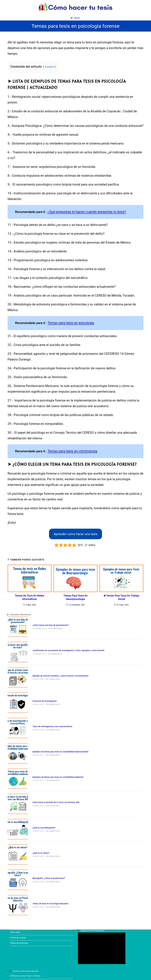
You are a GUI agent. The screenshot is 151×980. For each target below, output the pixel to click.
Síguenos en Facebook (93, 891)
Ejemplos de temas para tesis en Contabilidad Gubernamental (57, 734)
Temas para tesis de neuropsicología (75, 597)
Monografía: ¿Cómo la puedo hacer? (45, 844)
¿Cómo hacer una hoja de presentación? (47, 623)
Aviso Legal (15, 893)
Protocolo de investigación (41, 690)
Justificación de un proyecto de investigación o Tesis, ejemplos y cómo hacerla (65, 645)
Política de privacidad (19, 904)
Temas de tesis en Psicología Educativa (47, 866)
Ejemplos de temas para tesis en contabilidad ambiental (54, 756)
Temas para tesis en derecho (24, 942)
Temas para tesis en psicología (69, 323)
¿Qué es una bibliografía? (40, 800)
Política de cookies (18, 898)
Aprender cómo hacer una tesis (75, 534)
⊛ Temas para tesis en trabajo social (121, 597)
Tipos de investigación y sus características (49, 712)
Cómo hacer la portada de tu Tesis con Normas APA (52, 778)
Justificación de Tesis (21, 966)
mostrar (49, 68)
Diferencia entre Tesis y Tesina (26, 936)
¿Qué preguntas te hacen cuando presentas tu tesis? (84, 213)
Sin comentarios (52, 627)
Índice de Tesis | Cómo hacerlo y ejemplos (31, 954)
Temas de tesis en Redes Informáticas (30, 597)
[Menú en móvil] (76, 19)
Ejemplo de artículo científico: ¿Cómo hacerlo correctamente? (57, 667)
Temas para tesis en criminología (71, 451)
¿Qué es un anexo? (37, 822)
